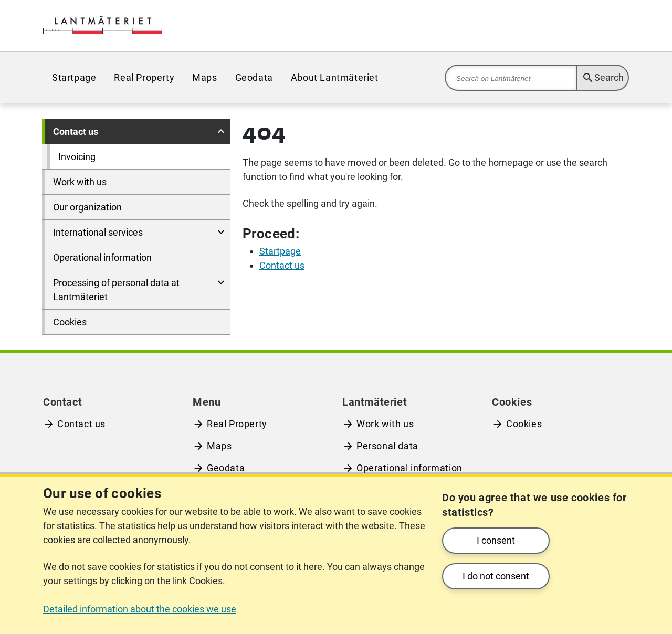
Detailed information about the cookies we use (140, 609)
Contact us (76, 131)
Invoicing (77, 157)
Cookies (70, 322)
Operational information (102, 257)
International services (98, 232)
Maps (204, 77)
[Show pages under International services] (221, 232)
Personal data (387, 446)
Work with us (80, 182)
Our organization (87, 207)
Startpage (74, 77)
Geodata (254, 77)
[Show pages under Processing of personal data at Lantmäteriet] (221, 290)
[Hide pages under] (221, 131)
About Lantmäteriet (335, 77)
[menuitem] (74, 77)
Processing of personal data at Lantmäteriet (116, 290)
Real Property (144, 77)
